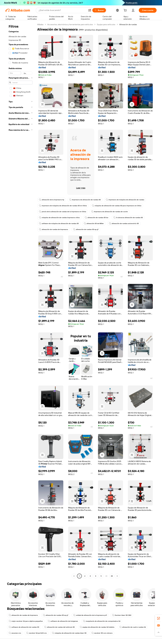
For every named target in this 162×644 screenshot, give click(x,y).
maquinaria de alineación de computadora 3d (102, 621)
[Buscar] (99, 10)
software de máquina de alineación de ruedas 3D (59, 223)
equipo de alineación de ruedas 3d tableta (97, 627)
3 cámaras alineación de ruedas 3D (128, 218)
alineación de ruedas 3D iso (97, 218)
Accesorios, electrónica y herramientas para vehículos (70, 24)
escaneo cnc (15, 633)
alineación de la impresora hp (52, 200)
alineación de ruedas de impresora (54, 229)
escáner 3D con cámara (102, 633)
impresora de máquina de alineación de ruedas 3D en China (63, 206)
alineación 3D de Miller (94, 223)
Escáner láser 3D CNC (122, 615)
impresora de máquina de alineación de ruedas (125, 200)
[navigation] (21, 301)
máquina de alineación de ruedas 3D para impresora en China (117, 206)
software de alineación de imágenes (63, 621)
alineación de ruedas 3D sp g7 (86, 229)
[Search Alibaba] (62, 10)
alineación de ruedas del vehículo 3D (59, 627)
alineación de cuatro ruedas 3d (133, 627)
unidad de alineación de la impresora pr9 (90, 615)
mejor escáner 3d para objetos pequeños (26, 621)
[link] (158, 618)
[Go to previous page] (74, 576)
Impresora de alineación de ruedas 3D (85, 200)
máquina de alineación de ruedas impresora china (59, 218)
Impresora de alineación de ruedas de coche (109, 212)
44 (112, 576)
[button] (90, 10)
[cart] (126, 11)
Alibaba (40, 24)
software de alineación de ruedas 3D (24, 627)
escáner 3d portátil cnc (37, 633)
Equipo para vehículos (106, 24)
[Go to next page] (117, 576)
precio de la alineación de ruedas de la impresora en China (63, 212)
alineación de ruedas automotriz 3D (124, 223)
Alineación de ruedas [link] (128, 24)
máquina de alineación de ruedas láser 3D (69, 633)
